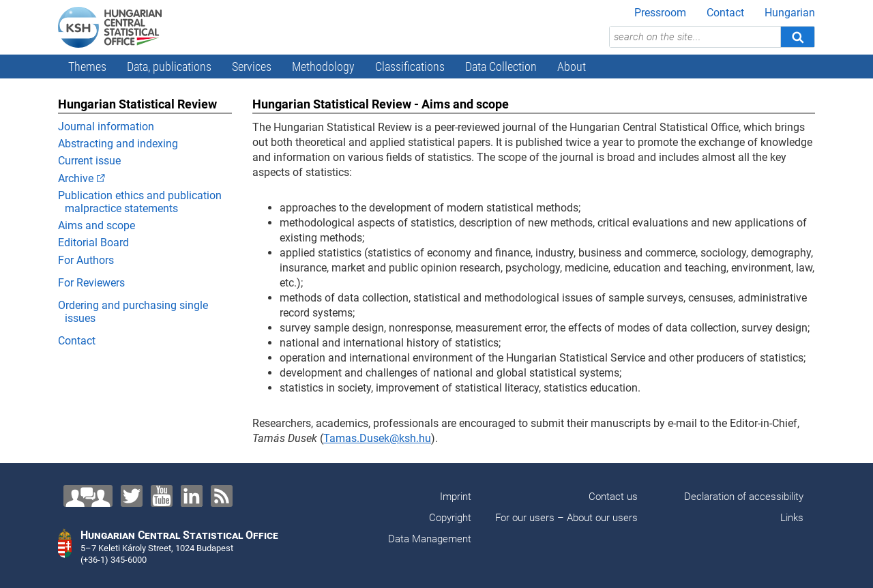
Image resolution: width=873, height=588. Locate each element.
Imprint (456, 497)
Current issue (89, 161)
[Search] (797, 37)
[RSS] (222, 496)
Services (252, 67)
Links (792, 518)
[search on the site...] (695, 37)
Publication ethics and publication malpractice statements (140, 202)
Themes (87, 67)
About (572, 67)
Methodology (323, 67)
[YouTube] (162, 496)
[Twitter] (132, 496)
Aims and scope (97, 225)
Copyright (450, 518)
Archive (76, 178)
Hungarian (790, 13)
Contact (725, 13)
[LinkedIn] (192, 496)
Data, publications (169, 67)
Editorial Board (93, 242)
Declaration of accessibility (744, 497)
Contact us (613, 497)
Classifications (410, 67)
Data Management (430, 539)
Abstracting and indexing (118, 144)
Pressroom (660, 13)
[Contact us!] (88, 496)
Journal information (106, 127)
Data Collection (501, 67)
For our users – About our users (566, 518)
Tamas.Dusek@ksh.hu (377, 438)
